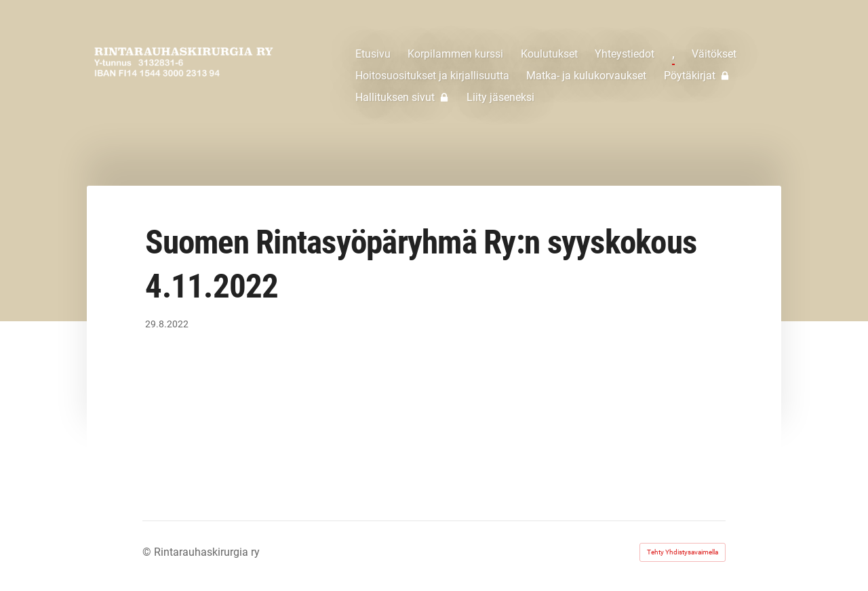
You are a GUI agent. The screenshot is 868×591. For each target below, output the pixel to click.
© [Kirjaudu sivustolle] (148, 552)
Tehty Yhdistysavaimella (683, 552)
